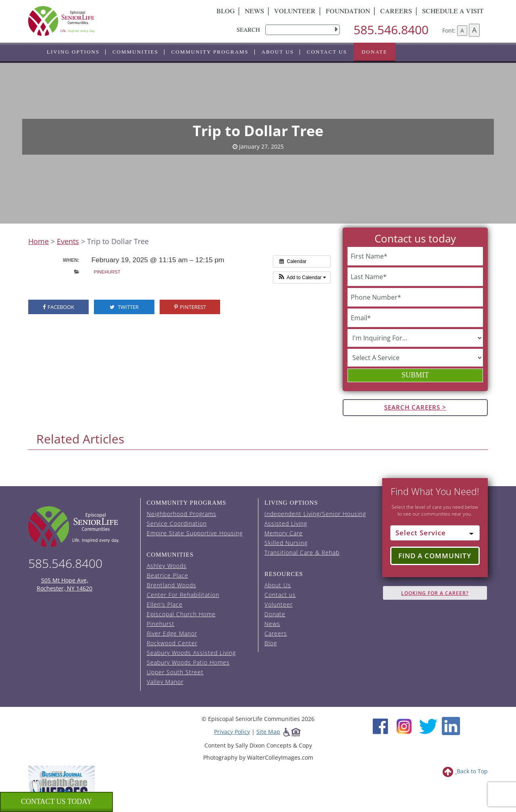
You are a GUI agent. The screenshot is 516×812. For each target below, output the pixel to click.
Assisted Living (286, 523)
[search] (303, 30)
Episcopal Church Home (181, 614)
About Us (278, 52)
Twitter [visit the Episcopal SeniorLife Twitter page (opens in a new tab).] (124, 307)
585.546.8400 (391, 30)
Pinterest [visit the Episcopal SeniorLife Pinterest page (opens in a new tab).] (190, 307)
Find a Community (435, 556)
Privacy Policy (232, 732)
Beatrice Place (167, 575)
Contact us (327, 52)
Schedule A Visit (453, 12)
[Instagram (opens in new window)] (404, 725)
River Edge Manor (172, 633)
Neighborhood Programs (182, 514)
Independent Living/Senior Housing (315, 514)
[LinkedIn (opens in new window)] (451, 725)
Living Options (73, 52)
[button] (302, 278)
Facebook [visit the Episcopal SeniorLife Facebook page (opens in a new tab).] (58, 307)
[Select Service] (435, 533)
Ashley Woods (167, 566)
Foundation (348, 12)
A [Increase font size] (474, 30)
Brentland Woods (172, 585)
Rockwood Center (172, 643)
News (254, 12)
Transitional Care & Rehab (302, 552)
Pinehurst (107, 272)
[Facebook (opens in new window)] (380, 725)
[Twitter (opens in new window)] (428, 725)
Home (38, 241)
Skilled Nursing (286, 543)
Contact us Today (56, 802)
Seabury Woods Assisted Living (191, 653)
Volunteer (295, 12)
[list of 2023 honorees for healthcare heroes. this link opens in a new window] (61, 787)
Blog (226, 12)
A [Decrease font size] (462, 30)
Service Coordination (177, 523)
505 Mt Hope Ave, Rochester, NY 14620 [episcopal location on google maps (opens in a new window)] (64, 584)
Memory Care (284, 533)
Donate (375, 52)
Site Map (268, 732)
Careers (396, 12)
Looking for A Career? (435, 593)
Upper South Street (175, 672)
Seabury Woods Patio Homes (188, 662)
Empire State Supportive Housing (195, 533)
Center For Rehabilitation (183, 595)
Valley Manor (165, 682)
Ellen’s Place (165, 604)
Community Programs (210, 52)
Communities (135, 52)
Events (68, 241)
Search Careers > (415, 407)
